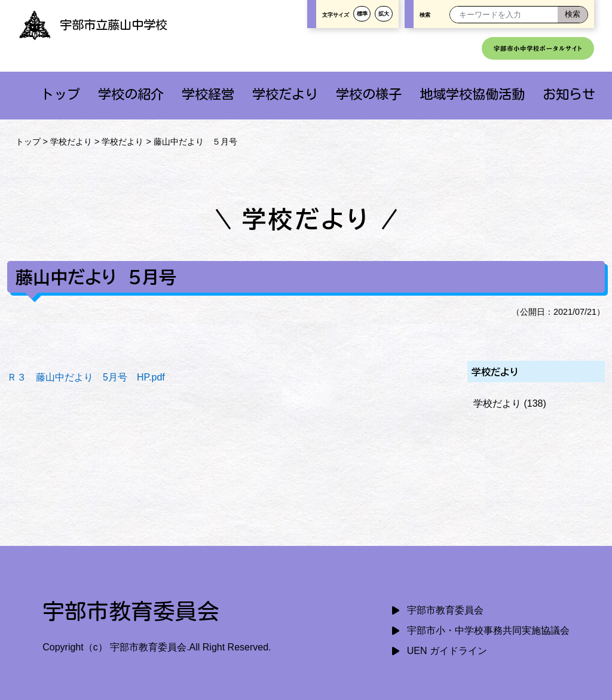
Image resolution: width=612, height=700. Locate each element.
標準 (362, 14)
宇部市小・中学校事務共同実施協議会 (488, 630)
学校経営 (208, 94)
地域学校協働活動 (472, 94)
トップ (60, 94)
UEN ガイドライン (447, 651)
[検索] (573, 15)
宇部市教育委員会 (445, 610)
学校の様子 (369, 94)
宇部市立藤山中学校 (93, 24)
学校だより (285, 94)
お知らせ (569, 94)
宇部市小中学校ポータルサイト (538, 48)
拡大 (384, 14)
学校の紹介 (131, 94)
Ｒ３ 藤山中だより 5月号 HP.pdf (86, 377)
